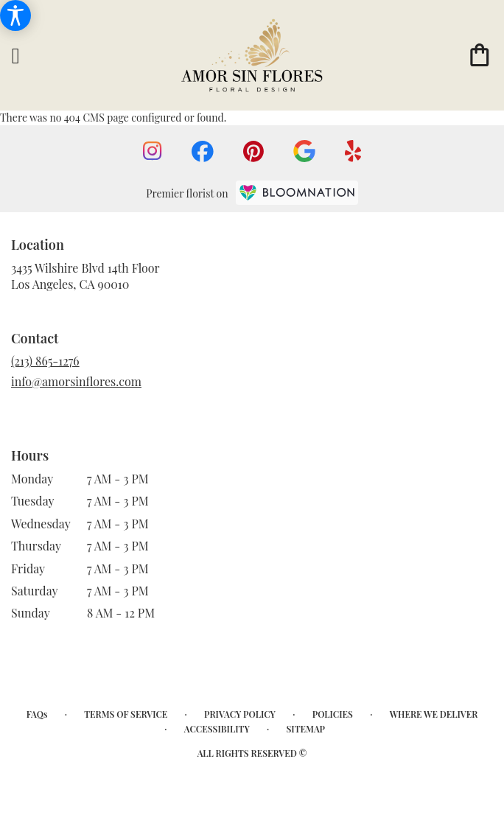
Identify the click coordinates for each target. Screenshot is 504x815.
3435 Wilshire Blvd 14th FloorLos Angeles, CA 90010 (85, 276)
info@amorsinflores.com (76, 381)
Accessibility (217, 729)
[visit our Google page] (304, 151)
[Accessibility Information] (15, 15)
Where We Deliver (434, 714)
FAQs (37, 714)
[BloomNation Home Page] (297, 193)
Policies (333, 714)
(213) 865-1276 (45, 361)
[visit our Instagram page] (153, 151)
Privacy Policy (240, 714)
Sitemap (305, 729)
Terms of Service (126, 714)
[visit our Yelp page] (353, 151)
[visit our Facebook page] (203, 151)
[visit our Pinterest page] (253, 151)
